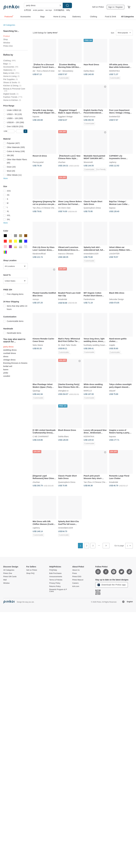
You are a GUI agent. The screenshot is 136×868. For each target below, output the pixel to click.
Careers (75, 583)
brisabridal (63, 299)
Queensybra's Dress (92, 208)
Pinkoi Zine (8, 46)
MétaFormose (89, 116)
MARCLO (88, 391)
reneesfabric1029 (91, 254)
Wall (5, 580)
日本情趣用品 (59, 10)
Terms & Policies (56, 580)
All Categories (9, 25)
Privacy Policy (55, 583)
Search (67, 5)
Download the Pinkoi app (112, 585)
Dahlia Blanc (89, 71)
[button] (25, 131)
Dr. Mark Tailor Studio (67, 345)
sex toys (49, 10)
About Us (76, 570)
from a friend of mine (46, 71)
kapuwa (36, 116)
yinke (6, 373)
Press (74, 573)
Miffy (68, 10)
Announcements (56, 577)
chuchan (62, 162)
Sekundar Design (116, 299)
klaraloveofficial (39, 254)
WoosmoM (88, 162)
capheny (113, 162)
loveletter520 (115, 116)
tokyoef (112, 391)
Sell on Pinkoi (98, 7)
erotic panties (38, 10)
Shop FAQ (30, 573)
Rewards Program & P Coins (58, 590)
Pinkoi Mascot (78, 580)
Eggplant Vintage (65, 116)
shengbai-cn (63, 391)
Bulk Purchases (55, 573)
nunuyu (36, 299)
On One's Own (64, 208)
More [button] (6, 178)
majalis (112, 345)
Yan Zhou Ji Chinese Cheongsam (47, 208)
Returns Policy (55, 586)
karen (6, 370)
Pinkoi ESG (77, 577)
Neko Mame (38, 345)
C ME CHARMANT (41, 436)
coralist (7, 376)
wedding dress (10, 350)
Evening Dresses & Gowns (15, 363)
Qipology (36, 391)
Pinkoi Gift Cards (10, 577)
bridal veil (8, 366)
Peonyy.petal (38, 162)
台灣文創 (27, 10)
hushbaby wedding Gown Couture (98, 345)
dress (6, 356)
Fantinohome (89, 299)
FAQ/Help (53, 570)
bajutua (112, 208)
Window (7, 43)
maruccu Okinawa (66, 254)
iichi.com (76, 586)
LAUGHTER (114, 254)
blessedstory (68, 71)
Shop (6, 39)
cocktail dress (10, 353)
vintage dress (9, 360)
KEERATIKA (115, 71)
